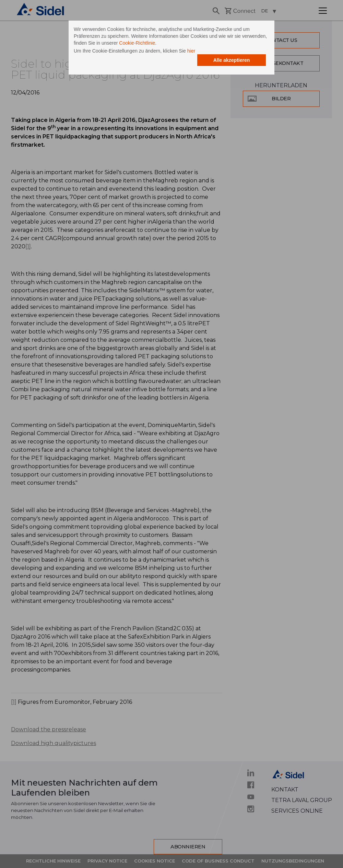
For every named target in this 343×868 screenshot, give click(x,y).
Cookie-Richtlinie (137, 43)
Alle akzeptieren (232, 60)
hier (191, 51)
